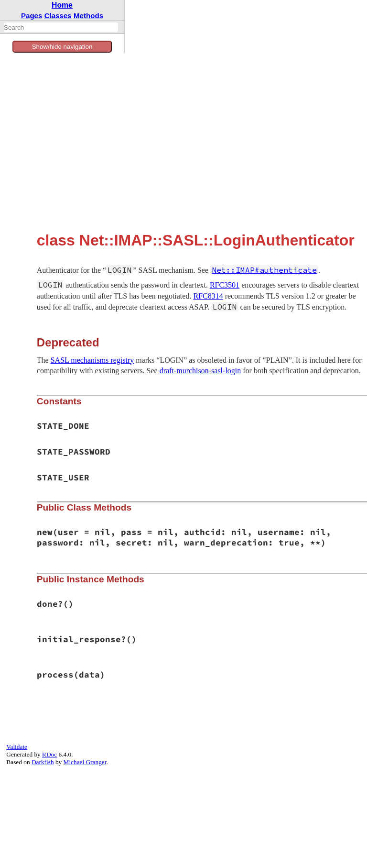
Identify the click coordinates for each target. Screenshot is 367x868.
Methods (88, 16)
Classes (58, 16)
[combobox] (61, 27)
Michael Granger (85, 762)
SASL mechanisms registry (92, 360)
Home (62, 5)
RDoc (49, 754)
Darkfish (43, 762)
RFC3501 (225, 285)
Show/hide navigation (62, 47)
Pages (32, 16)
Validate (17, 747)
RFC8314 (208, 296)
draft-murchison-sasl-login (200, 371)
